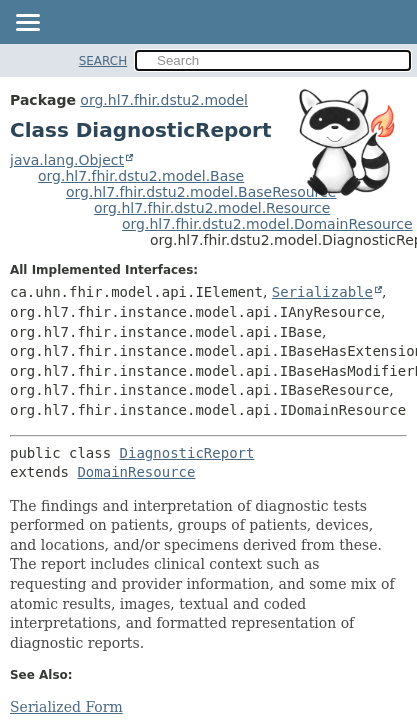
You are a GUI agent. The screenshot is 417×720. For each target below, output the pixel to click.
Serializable (322, 292)
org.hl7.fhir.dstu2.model (164, 100)
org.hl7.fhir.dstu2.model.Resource (212, 208)
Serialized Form (66, 707)
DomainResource (136, 472)
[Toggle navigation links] (27, 24)
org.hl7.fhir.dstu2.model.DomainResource (267, 224)
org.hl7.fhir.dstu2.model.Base (141, 176)
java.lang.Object (67, 160)
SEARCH (103, 61)
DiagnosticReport (187, 453)
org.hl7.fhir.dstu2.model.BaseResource (201, 192)
